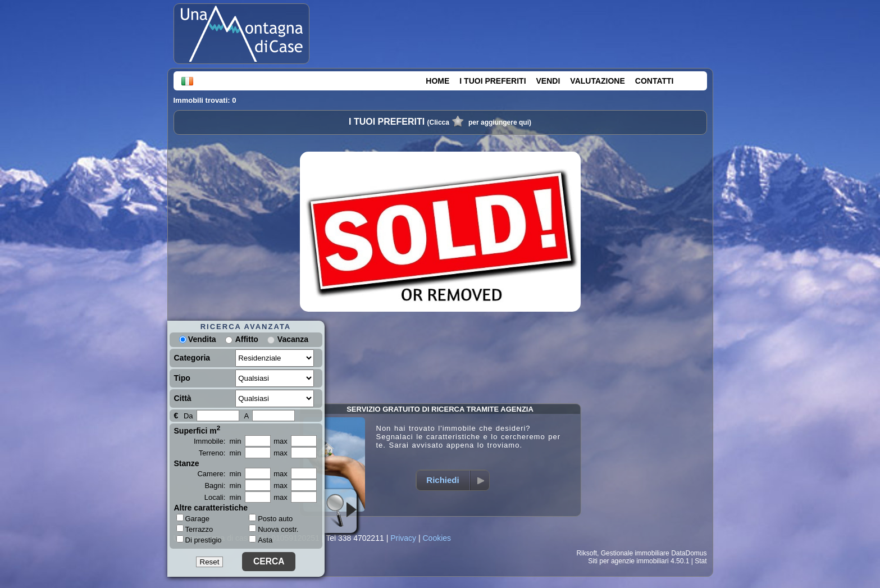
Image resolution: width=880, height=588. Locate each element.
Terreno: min (220, 453)
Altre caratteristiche (211, 508)
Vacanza (293, 339)
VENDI (548, 81)
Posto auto (271, 519)
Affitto (247, 339)
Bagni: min (223, 486)
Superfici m (197, 430)
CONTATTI (655, 81)
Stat (701, 561)
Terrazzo (195, 529)
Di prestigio (199, 540)
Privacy (403, 538)
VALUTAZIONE (597, 81)
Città (183, 398)
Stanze (187, 463)
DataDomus (689, 553)
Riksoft (587, 553)
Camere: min (219, 474)
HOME (437, 81)
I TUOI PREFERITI (493, 81)
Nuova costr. (273, 529)
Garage (193, 518)
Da (188, 416)
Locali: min (223, 497)
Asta (261, 540)
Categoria (192, 358)
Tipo (182, 378)
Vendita (198, 339)
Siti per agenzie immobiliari (628, 561)
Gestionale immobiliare (635, 553)
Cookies (437, 538)
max (281, 441)
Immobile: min (218, 441)
